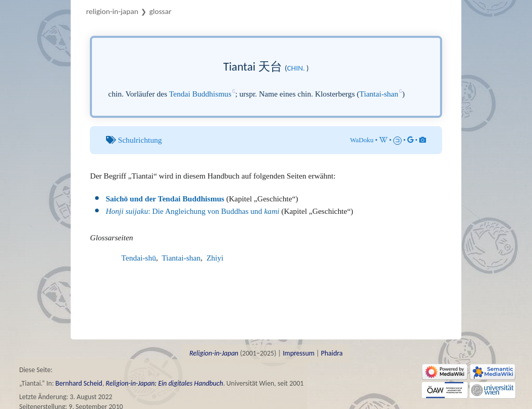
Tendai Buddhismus (200, 94)
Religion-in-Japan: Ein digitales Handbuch (164, 383)
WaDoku (362, 140)
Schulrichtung (140, 140)
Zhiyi (215, 258)
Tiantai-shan (379, 94)
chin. (296, 68)
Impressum (298, 353)
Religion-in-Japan (112, 11)
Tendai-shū (139, 258)
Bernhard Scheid (79, 383)
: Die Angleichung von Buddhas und (192, 211)
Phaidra (332, 353)
